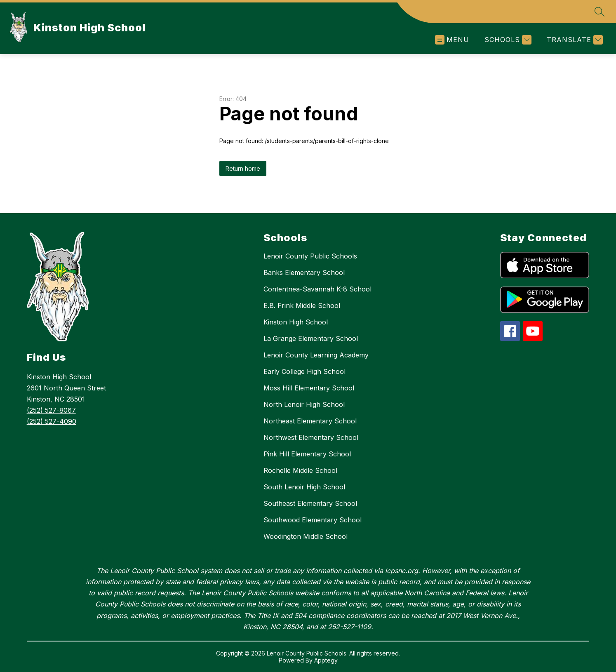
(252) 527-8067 (51, 410)
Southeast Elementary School (310, 503)
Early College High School (304, 371)
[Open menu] (452, 40)
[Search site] (600, 12)
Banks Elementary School (304, 273)
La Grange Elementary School (311, 338)
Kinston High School (296, 322)
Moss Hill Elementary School (309, 388)
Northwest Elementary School (311, 437)
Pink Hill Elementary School (307, 454)
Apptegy (326, 660)
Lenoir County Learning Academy (316, 355)
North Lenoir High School (304, 404)
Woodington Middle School (306, 536)
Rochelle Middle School (300, 470)
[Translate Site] (574, 40)
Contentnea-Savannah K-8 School (317, 289)
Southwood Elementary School (313, 520)
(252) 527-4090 (52, 421)
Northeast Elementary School (310, 421)
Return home (243, 168)
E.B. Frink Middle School (302, 305)
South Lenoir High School (304, 487)
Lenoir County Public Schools (310, 256)
